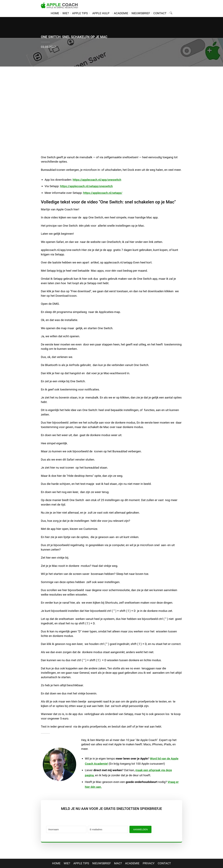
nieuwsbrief (141, 13)
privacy (149, 863)
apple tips (80, 13)
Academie (132, 863)
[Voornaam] (66, 829)
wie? (66, 13)
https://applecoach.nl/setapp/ (103, 193)
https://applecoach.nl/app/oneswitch (97, 180)
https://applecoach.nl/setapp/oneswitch (86, 186)
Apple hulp (101, 13)
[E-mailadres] (108, 829)
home (55, 13)
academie (121, 13)
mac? (118, 863)
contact (160, 13)
